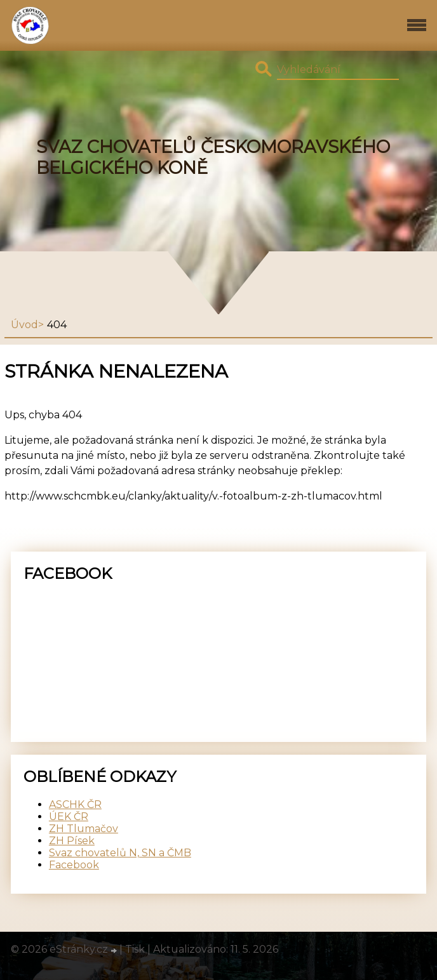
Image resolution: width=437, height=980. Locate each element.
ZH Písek (72, 841)
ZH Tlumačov (84, 829)
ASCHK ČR (75, 805)
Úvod (24, 325)
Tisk (135, 949)
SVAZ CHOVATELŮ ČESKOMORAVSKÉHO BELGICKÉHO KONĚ (213, 157)
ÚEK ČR (69, 817)
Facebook (74, 865)
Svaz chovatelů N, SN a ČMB (120, 853)
